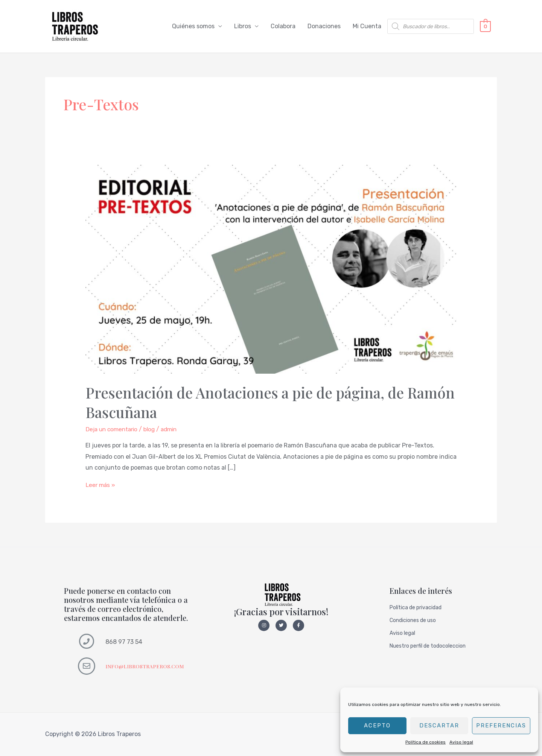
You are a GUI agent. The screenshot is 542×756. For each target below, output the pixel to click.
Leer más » (101, 485)
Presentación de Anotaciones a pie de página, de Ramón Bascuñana (250, 402)
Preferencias (501, 726)
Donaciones (324, 27)
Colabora (283, 27)
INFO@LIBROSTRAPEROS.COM (146, 667)
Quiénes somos (193, 27)
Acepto (377, 726)
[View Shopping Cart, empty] (485, 27)
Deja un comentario (113, 430)
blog (153, 430)
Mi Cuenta (367, 27)
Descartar (439, 726)
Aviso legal (461, 742)
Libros (243, 27)
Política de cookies (426, 742)
